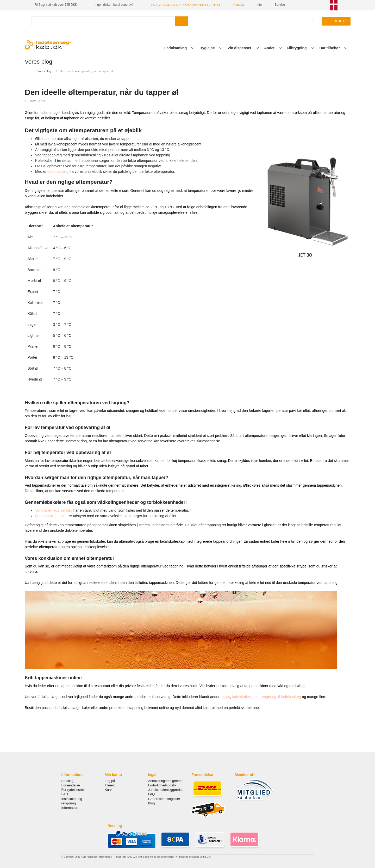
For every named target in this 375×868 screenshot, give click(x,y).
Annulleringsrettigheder (165, 780)
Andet (270, 47)
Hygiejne (208, 47)
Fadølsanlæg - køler (51, 515)
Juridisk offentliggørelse (166, 789)
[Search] (182, 20)
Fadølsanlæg (176, 47)
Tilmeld (110, 785)
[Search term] (103, 20)
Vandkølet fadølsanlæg (54, 510)
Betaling (68, 780)
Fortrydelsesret (73, 789)
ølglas (225, 696)
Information (70, 807)
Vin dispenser (240, 47)
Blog (152, 802)
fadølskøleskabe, (246, 696)
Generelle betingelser (164, 798)
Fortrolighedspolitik (162, 785)
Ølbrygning (298, 47)
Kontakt (230, 5)
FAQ (65, 794)
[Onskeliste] (315, 21)
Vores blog (44, 70)
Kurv (108, 789)
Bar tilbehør (330, 47)
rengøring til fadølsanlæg (281, 696)
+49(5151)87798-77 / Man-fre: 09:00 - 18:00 (180, 5)
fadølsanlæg (58, 171)
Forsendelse (71, 785)
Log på (110, 780)
